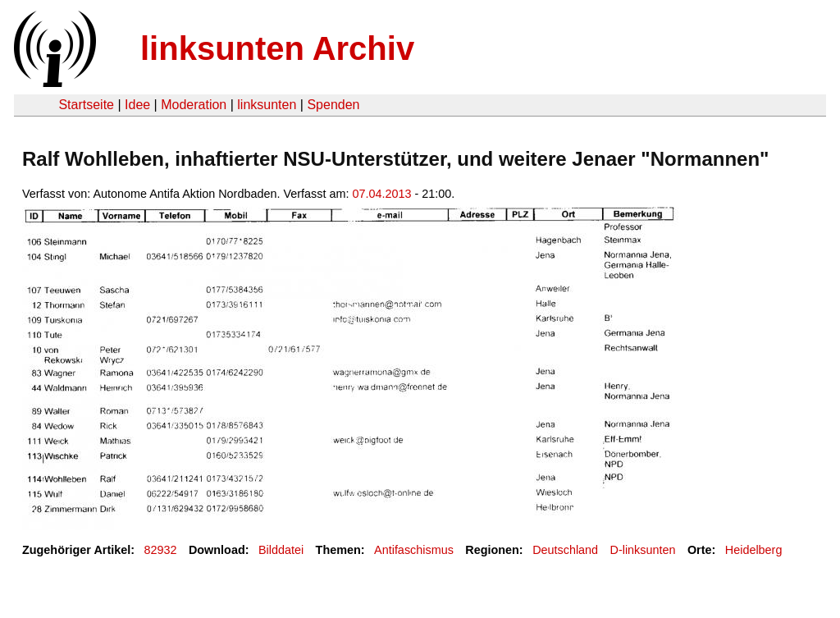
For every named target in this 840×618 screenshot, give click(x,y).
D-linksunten (643, 550)
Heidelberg (754, 550)
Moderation (194, 105)
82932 (161, 550)
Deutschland (565, 550)
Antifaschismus (414, 550)
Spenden (333, 105)
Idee (137, 105)
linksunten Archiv (277, 48)
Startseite (86, 105)
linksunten (267, 105)
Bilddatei (281, 550)
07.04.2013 (381, 194)
